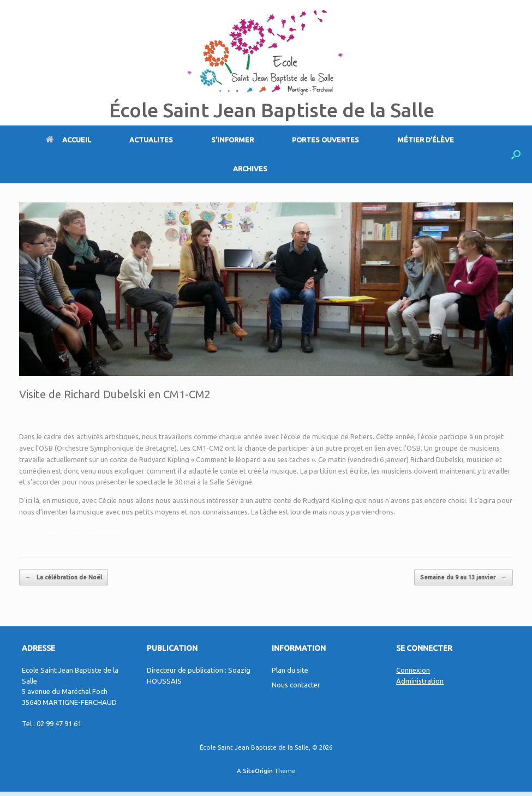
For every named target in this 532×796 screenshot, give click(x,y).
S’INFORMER (232, 140)
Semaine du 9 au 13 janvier (464, 577)
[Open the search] (516, 154)
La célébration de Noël (64, 577)
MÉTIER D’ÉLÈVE (426, 140)
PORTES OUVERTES (325, 140)
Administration (420, 681)
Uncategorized (103, 531)
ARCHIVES (250, 169)
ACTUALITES (151, 140)
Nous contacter (296, 685)
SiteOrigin (258, 771)
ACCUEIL (68, 140)
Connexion (413, 670)
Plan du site (290, 670)
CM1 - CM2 (63, 531)
